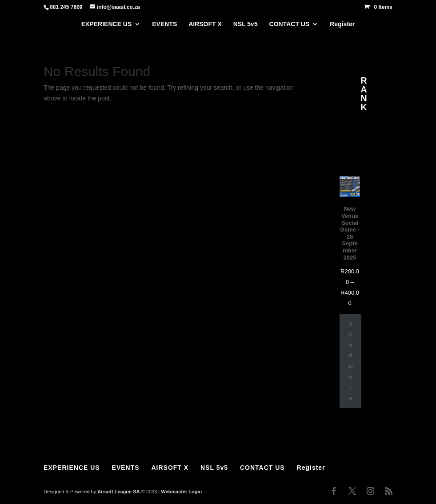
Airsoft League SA (118, 492)
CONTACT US (290, 24)
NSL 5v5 (246, 24)
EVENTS (164, 24)
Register (342, 24)
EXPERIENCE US (107, 24)
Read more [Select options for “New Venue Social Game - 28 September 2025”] (350, 361)
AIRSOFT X (205, 24)
